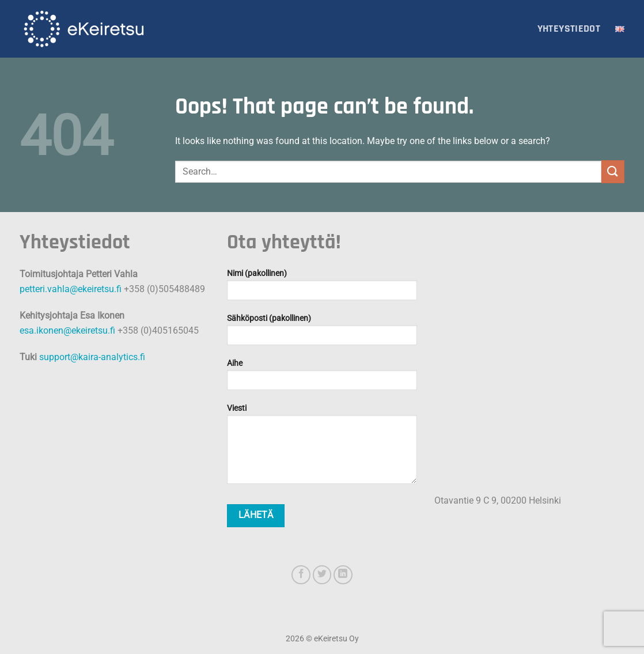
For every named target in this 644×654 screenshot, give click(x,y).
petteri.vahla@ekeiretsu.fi (71, 289)
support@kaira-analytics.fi (92, 357)
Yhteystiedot (569, 29)
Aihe (322, 378)
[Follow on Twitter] (322, 575)
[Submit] (613, 171)
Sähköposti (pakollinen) (322, 333)
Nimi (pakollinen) (322, 288)
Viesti (322, 448)
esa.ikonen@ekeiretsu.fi (67, 330)
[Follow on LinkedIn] (343, 575)
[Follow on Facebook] (301, 575)
